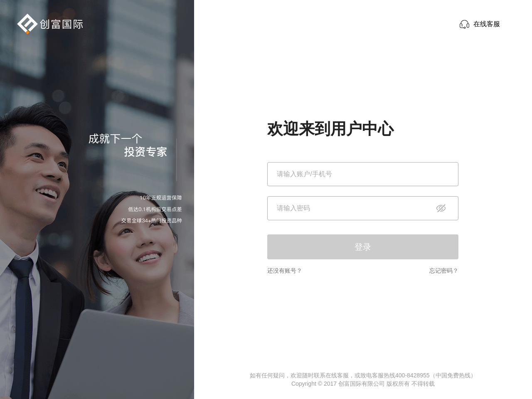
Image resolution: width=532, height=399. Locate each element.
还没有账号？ (285, 271)
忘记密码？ (444, 271)
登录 (363, 247)
